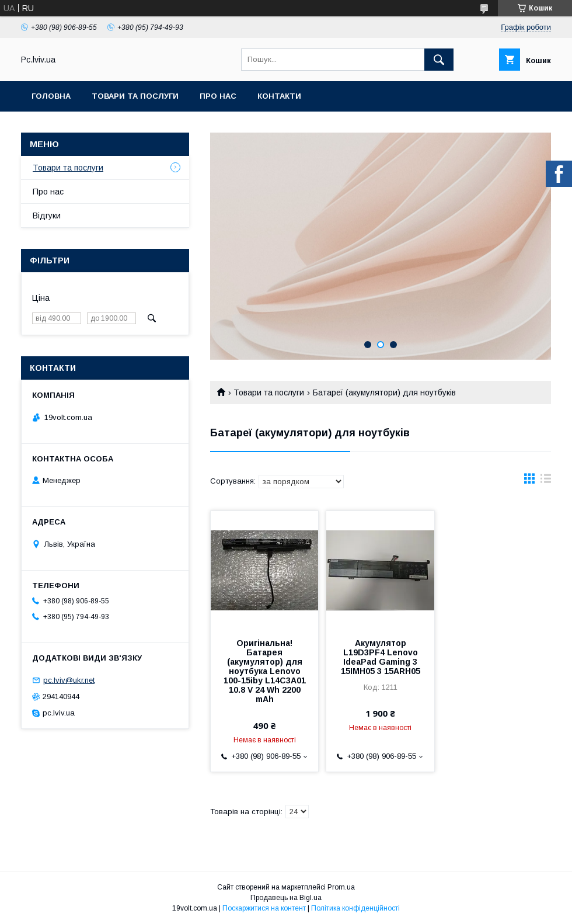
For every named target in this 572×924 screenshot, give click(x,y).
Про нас (218, 96)
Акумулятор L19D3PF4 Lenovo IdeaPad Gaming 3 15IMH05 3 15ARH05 (381, 657)
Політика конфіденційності (355, 908)
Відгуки (47, 216)
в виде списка (546, 481)
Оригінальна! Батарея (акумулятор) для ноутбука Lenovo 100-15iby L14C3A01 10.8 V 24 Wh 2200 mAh (265, 671)
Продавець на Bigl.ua (286, 898)
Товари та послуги (135, 96)
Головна (51, 96)
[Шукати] (439, 60)
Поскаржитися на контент (264, 908)
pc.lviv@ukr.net (69, 680)
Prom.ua (341, 887)
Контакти (279, 96)
